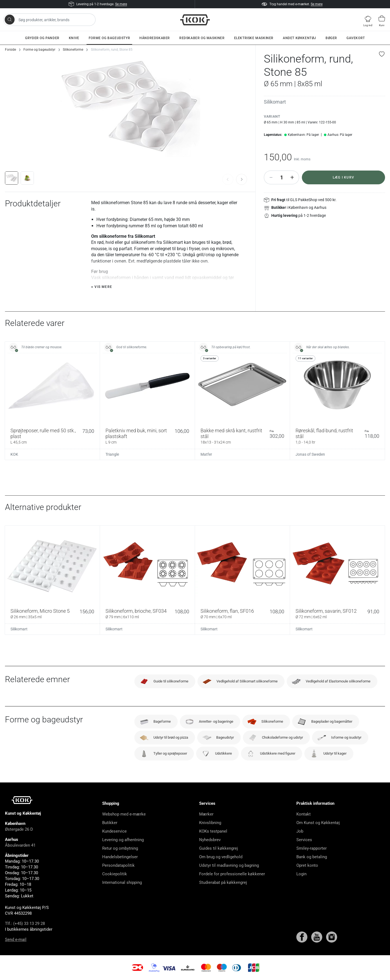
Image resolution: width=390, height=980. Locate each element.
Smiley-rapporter (312, 848)
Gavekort (356, 38)
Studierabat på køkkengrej (223, 882)
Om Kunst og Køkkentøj (318, 823)
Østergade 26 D (19, 829)
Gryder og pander (42, 38)
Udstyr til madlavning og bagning (229, 865)
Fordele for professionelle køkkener (232, 874)
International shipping (122, 882)
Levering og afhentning (123, 840)
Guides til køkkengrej (219, 848)
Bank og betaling (312, 857)
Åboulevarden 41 (20, 845)
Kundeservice (114, 831)
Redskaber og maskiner (202, 38)
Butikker (110, 823)
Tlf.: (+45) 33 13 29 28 (25, 924)
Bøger (331, 38)
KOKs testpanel (213, 831)
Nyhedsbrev (210, 840)
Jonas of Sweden (310, 454)
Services (304, 840)
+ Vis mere (102, 287)
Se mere (121, 4)
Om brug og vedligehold (221, 857)
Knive (74, 38)
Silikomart (275, 102)
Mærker (206, 814)
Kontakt (304, 814)
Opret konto (307, 865)
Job (300, 831)
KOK (14, 454)
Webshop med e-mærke (124, 814)
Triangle (112, 454)
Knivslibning (210, 823)
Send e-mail (16, 939)
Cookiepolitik (115, 874)
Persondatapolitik (118, 865)
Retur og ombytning (120, 848)
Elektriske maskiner (254, 38)
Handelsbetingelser (120, 857)
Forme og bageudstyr (109, 38)
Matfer (206, 454)
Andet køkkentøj (300, 38)
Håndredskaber (155, 38)
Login (301, 874)
